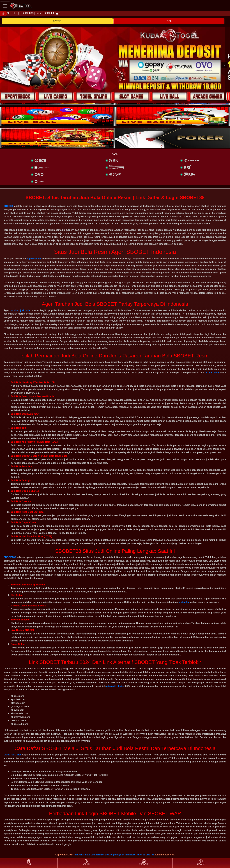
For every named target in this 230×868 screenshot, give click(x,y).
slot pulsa (184, 602)
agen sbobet (34, 259)
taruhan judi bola (20, 310)
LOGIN (169, 21)
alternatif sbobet (115, 686)
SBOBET (8, 206)
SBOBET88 (10, 557)
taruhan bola (212, 372)
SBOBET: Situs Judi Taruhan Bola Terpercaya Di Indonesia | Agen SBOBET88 (114, 855)
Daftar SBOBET (12, 755)
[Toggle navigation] (5, 6)
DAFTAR (57, 21)
